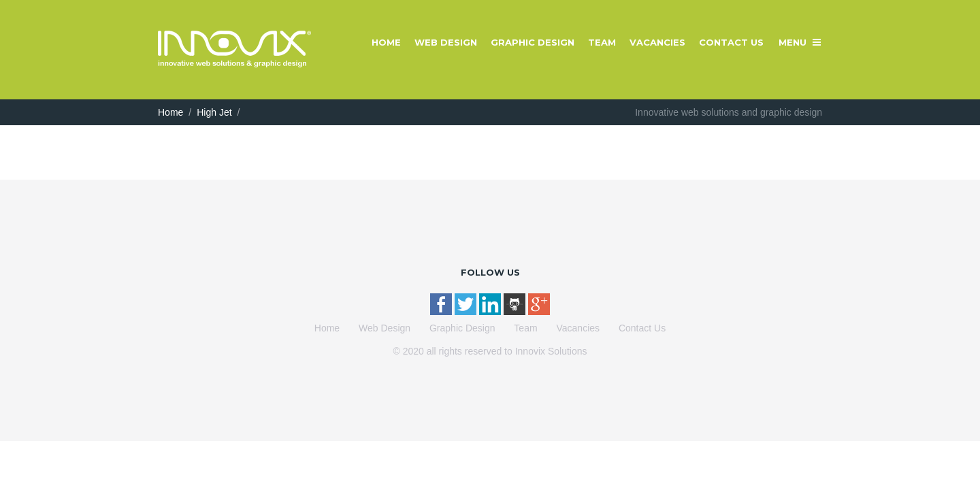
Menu (793, 43)
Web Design (446, 42)
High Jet (214, 112)
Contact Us (731, 42)
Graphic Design (533, 42)
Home (386, 42)
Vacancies (657, 42)
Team (602, 42)
